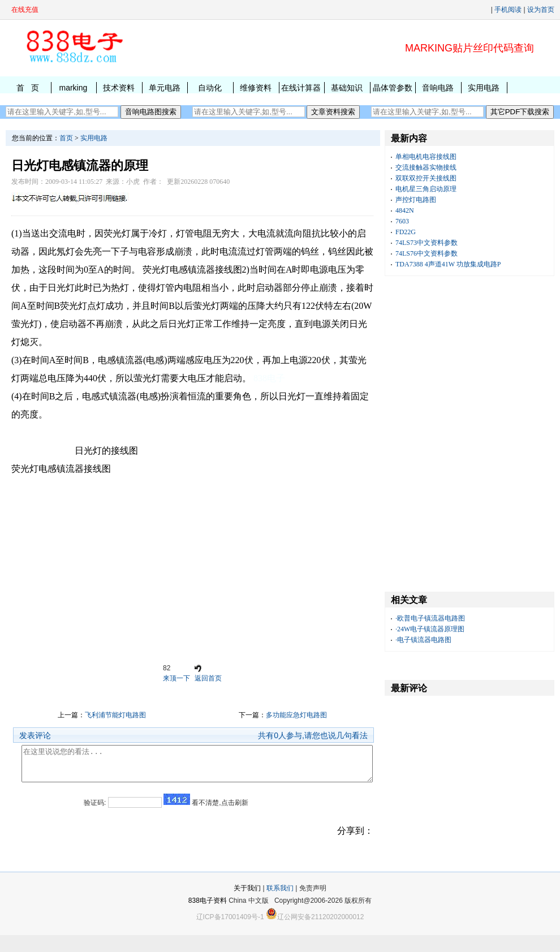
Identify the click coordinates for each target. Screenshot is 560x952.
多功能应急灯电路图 (296, 715)
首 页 (28, 88)
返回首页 (208, 678)
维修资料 (256, 88)
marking (73, 88)
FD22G (406, 232)
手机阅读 (508, 10)
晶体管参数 (393, 88)
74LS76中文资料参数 (427, 253)
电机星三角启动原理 (426, 189)
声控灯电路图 (416, 200)
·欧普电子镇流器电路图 (430, 618)
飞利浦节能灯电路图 (115, 715)
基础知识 (347, 88)
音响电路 (438, 88)
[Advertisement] (192, 569)
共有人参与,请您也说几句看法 (313, 735)
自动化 (210, 88)
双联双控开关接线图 (426, 178)
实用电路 (484, 88)
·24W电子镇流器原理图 (430, 629)
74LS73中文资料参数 (427, 243)
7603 (402, 221)
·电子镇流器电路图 (423, 640)
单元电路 (165, 88)
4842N (405, 210)
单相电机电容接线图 (426, 157)
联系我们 (280, 905)
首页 (66, 138)
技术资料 (119, 88)
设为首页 (541, 10)
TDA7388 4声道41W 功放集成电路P (448, 264)
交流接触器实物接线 (426, 167)
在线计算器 (301, 88)
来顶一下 (176, 678)
